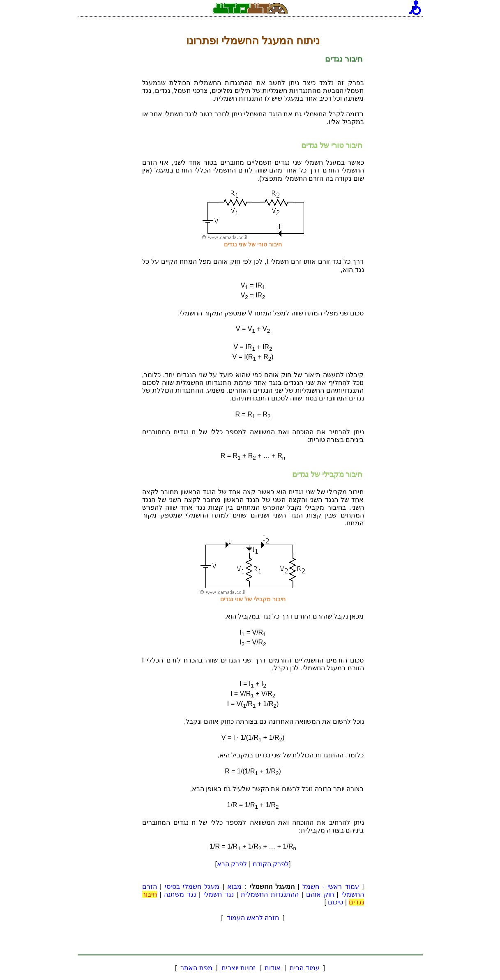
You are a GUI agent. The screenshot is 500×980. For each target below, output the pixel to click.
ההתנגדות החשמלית (270, 894)
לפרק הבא (232, 864)
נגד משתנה (180, 894)
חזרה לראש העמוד (253, 918)
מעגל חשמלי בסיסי (192, 887)
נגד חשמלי (219, 894)
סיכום (335, 902)
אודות (273, 968)
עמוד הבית (305, 968)
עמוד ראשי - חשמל (331, 887)
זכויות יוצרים (238, 968)
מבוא (234, 887)
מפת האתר (196, 968)
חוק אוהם (320, 894)
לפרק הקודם (271, 864)
